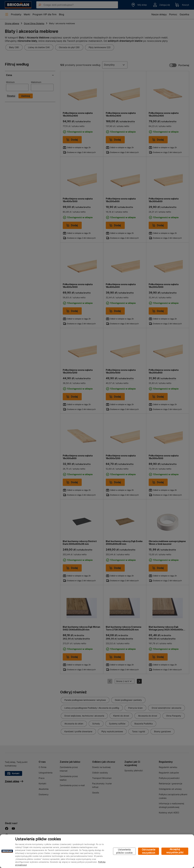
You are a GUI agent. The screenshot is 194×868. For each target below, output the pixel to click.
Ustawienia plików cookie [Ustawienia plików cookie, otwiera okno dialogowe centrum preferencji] (124, 851)
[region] (97, 851)
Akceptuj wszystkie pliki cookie (175, 851)
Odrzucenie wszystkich (149, 851)
